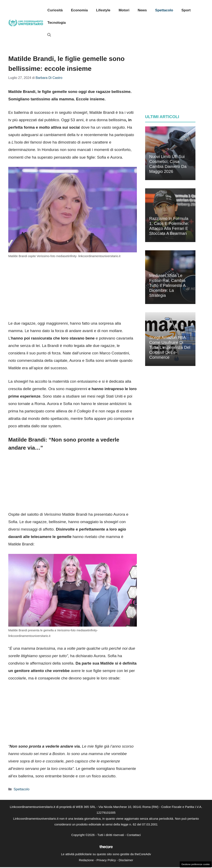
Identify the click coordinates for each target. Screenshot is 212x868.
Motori (124, 10)
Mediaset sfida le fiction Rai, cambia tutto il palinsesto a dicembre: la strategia (167, 285)
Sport (186, 10)
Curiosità (55, 10)
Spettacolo (164, 10)
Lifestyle (103, 10)
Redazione (86, 860)
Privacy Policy (106, 860)
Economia (79, 10)
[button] (49, 35)
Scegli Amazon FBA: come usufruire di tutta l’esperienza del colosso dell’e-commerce (170, 347)
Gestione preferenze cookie (196, 864)
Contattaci (134, 835)
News (142, 10)
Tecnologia (57, 23)
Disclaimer (126, 860)
